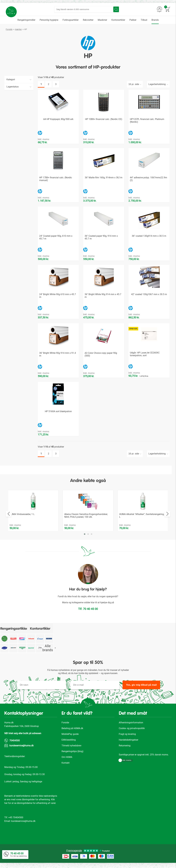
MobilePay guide (70, 736)
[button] (85, 536)
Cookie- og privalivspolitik (132, 731)
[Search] (118, 11)
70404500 (15, 743)
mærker (18, 32)
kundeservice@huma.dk (21, 748)
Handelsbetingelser (129, 742)
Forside (9, 32)
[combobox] (89, 10)
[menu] (88, 22)
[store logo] (13, 13)
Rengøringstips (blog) (73, 754)
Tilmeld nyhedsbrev (71, 748)
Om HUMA (67, 759)
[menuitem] (26, 22)
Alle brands (49, 650)
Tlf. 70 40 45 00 (88, 611)
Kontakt (66, 765)
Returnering (125, 748)
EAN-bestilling (69, 742)
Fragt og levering (127, 736)
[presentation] (9, 516)
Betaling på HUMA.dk (72, 731)
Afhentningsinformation (131, 725)
